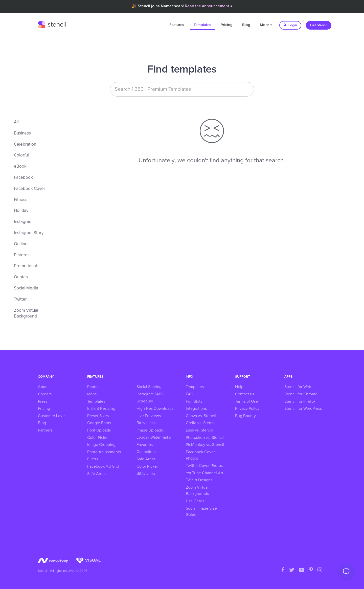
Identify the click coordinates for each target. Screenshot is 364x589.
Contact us (245, 394)
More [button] (266, 25)
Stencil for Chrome (301, 394)
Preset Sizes (98, 416)
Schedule (145, 401)
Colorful (21, 155)
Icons (92, 394)
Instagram (23, 222)
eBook (20, 166)
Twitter (20, 299)
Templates (202, 25)
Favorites (145, 445)
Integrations (196, 409)
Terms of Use (246, 401)
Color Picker (98, 438)
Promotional (25, 266)
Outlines (22, 244)
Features (177, 25)
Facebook (23, 178)
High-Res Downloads (155, 409)
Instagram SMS (150, 394)
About (43, 387)
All (16, 122)
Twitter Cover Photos (204, 466)
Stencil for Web (298, 387)
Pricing (227, 25)
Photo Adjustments (104, 452)
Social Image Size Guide (201, 512)
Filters (93, 459)
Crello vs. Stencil (201, 423)
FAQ (190, 394)
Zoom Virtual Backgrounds (197, 491)
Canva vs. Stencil (201, 416)
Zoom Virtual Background (26, 314)
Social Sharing (149, 387)
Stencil (52, 24)
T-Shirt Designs (199, 480)
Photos (93, 387)
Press (43, 401)
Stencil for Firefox (300, 401)
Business (22, 133)
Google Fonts (99, 423)
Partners (45, 430)
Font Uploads (99, 430)
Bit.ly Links (146, 423)
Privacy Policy (247, 409)
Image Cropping (101, 445)
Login (290, 25)
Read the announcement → (209, 6)
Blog (246, 25)
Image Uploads (150, 430)
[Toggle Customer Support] (346, 571)
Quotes (21, 277)
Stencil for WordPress (303, 409)
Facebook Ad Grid (103, 466)
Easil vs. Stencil (199, 430)
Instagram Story (29, 233)
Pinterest (22, 255)
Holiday (21, 211)
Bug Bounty (245, 416)
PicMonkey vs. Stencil (205, 445)
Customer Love (51, 416)
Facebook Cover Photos (200, 455)
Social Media (26, 288)
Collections (146, 452)
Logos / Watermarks (154, 437)
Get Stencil (319, 25)
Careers (45, 394)
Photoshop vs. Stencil (205, 438)
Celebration (25, 144)
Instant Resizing (101, 409)
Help (239, 387)
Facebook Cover (30, 189)
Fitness (21, 200)
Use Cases (195, 501)
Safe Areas (97, 474)
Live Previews (149, 416)
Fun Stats (194, 401)
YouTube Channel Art (204, 473)
